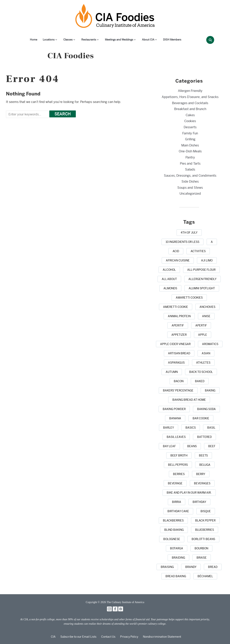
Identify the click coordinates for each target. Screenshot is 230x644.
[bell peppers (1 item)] (178, 465)
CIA (53, 637)
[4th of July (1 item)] (189, 233)
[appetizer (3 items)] (179, 335)
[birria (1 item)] (177, 502)
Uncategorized (190, 194)
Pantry (190, 157)
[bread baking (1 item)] (176, 576)
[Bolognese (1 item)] (172, 539)
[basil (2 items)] (211, 428)
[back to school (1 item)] (201, 372)
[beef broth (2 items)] (179, 455)
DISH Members (172, 40)
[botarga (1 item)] (177, 548)
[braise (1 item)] (202, 558)
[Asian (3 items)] (206, 353)
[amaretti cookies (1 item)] (189, 298)
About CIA (148, 40)
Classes (68, 40)
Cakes (190, 115)
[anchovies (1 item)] (207, 307)
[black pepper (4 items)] (205, 520)
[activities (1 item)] (198, 251)
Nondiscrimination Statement (162, 637)
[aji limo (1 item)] (207, 260)
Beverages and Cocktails (190, 103)
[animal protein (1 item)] (179, 316)
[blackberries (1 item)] (173, 520)
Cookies (190, 121)
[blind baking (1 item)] (174, 530)
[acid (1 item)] (176, 251)
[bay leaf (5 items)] (169, 446)
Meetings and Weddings (119, 40)
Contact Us (108, 637)
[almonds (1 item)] (170, 288)
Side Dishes (190, 182)
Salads (190, 169)
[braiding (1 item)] (178, 558)
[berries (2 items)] (179, 474)
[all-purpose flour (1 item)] (201, 270)
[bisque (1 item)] (206, 511)
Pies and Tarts (190, 164)
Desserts (190, 127)
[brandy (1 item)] (191, 567)
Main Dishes (190, 145)
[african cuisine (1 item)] (178, 260)
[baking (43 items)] (210, 390)
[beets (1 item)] (203, 455)
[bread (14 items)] (213, 567)
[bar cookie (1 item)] (201, 418)
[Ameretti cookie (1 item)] (176, 307)
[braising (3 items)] (167, 567)
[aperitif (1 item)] (178, 325)
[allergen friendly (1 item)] (202, 279)
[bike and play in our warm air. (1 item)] (189, 493)
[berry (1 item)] (201, 474)
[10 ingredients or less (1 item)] (182, 242)
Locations (49, 40)
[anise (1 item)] (206, 316)
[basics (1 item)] (191, 428)
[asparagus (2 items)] (176, 363)
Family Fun (190, 133)
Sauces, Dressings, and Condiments (190, 176)
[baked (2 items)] (200, 381)
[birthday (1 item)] (199, 502)
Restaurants (89, 40)
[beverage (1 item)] (175, 483)
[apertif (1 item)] (201, 325)
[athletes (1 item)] (203, 363)
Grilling (190, 139)
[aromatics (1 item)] (210, 344)
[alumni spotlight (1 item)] (202, 288)
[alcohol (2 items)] (169, 270)
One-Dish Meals (190, 151)
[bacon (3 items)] (179, 381)
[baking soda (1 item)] (206, 409)
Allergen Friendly (190, 91)
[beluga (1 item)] (205, 465)
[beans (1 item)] (192, 446)
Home (34, 40)
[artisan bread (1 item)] (179, 353)
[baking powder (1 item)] (174, 409)
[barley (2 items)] (169, 428)
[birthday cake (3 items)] (178, 511)
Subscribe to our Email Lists (78, 637)
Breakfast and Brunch (190, 109)
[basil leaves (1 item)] (176, 437)
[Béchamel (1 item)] (205, 576)
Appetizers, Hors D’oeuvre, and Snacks (190, 97)
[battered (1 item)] (204, 437)
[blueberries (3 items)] (205, 530)
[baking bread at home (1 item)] (189, 400)
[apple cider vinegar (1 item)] (175, 344)
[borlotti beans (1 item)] (203, 539)
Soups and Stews (190, 188)
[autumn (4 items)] (172, 372)
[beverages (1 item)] (202, 483)
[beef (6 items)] (212, 446)
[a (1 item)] (212, 242)
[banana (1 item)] (175, 418)
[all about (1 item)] (169, 279)
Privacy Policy (129, 637)
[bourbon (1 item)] (201, 548)
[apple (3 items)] (203, 335)
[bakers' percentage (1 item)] (178, 390)
